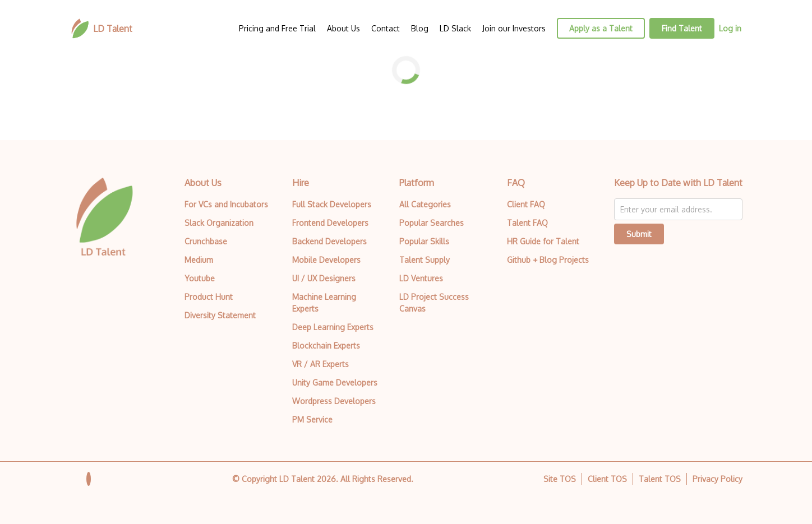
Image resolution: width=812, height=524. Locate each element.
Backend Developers (329, 241)
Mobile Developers (326, 260)
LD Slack (455, 28)
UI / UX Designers (324, 278)
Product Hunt (209, 297)
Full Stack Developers (332, 204)
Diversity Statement (220, 315)
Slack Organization (219, 223)
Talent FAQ (527, 223)
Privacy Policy (718, 479)
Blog (420, 28)
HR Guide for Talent (543, 241)
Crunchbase (206, 241)
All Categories (425, 204)
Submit (639, 234)
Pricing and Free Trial (277, 28)
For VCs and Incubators (226, 204)
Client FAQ (526, 204)
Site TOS (560, 479)
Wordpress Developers (334, 401)
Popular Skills (424, 241)
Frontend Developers (330, 223)
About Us (343, 28)
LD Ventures (421, 278)
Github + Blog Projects (548, 260)
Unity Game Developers (335, 382)
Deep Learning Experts (333, 327)
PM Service (312, 419)
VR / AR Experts (320, 364)
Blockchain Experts (326, 346)
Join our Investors (514, 28)
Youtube (200, 278)
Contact (386, 28)
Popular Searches (432, 223)
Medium (199, 260)
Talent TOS (660, 479)
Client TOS (607, 479)
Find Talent (682, 28)
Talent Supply (425, 260)
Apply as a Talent (601, 28)
